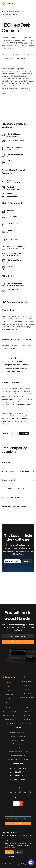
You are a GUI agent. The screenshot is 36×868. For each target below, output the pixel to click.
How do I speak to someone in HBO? (18, 507)
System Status (27, 689)
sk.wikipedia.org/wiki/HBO (16, 285)
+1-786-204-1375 (19, 776)
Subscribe (18, 823)
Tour (9, 698)
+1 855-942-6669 (13, 150)
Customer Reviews (9, 715)
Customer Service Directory (14, 11)
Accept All (9, 852)
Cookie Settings (11, 856)
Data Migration (27, 685)
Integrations (9, 694)
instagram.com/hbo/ (13, 182)
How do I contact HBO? (18, 480)
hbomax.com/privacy (14, 255)
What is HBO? (18, 463)
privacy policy (12, 848)
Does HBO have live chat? (18, 498)
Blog (27, 707)
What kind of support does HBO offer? (18, 471)
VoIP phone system (18, 740)
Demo (27, 561)
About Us (9, 707)
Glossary (27, 711)
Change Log (27, 693)
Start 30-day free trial (12, 561)
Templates (27, 719)
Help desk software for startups (18, 759)
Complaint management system (18, 752)
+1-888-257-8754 (19, 772)
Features (9, 691)
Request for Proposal (27, 697)
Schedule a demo (18, 642)
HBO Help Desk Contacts (10, 14)
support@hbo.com (22, 40)
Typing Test (27, 723)
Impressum (9, 723)
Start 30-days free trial (18, 636)
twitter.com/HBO (12, 196)
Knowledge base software (18, 732)
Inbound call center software (18, 748)
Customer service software (18, 736)
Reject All (19, 852)
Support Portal (27, 682)
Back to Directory (10, 433)
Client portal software (18, 756)
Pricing (9, 687)
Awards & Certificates (9, 711)
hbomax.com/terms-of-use (15, 249)
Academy (27, 715)
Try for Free (24, 433)
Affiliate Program (9, 719)
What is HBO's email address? (18, 489)
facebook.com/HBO (13, 189)
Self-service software (18, 744)
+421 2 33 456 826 (19, 768)
